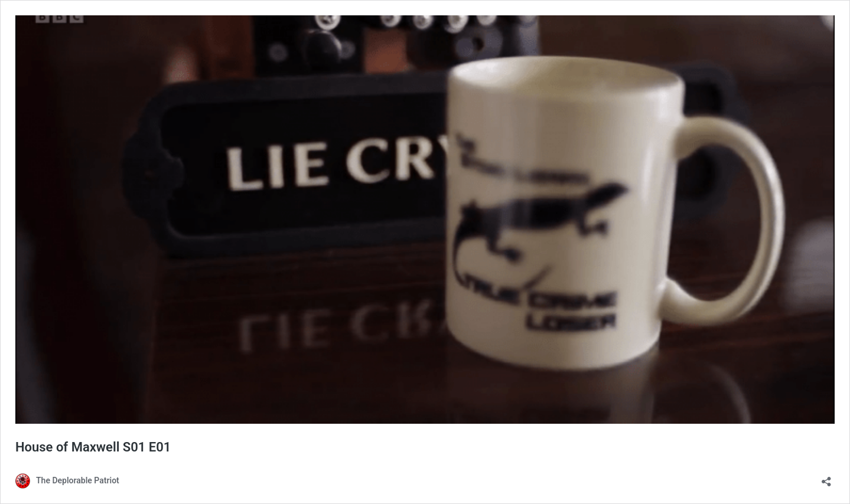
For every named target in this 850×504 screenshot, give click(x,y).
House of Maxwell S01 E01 (93, 447)
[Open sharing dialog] (826, 478)
